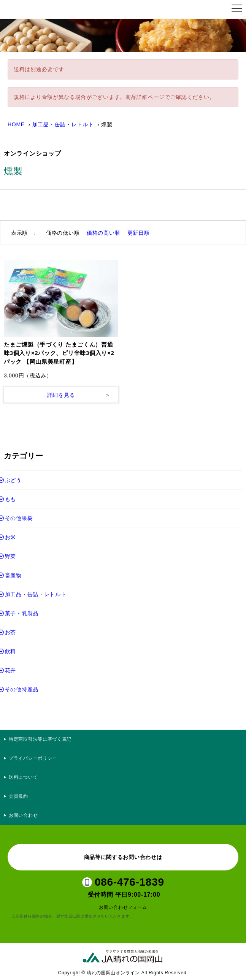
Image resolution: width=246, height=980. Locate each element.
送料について (23, 777)
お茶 (10, 632)
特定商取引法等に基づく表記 (40, 739)
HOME (16, 124)
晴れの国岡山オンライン (43, 10)
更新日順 (139, 233)
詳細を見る (61, 395)
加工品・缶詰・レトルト (63, 124)
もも (10, 499)
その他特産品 (22, 689)
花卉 (10, 670)
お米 (10, 537)
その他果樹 (19, 518)
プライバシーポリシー (35, 758)
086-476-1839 (129, 882)
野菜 (10, 556)
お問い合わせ (23, 815)
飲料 (10, 651)
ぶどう (13, 480)
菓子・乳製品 (22, 613)
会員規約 (18, 796)
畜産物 (13, 575)
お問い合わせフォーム (123, 907)
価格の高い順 (103, 233)
